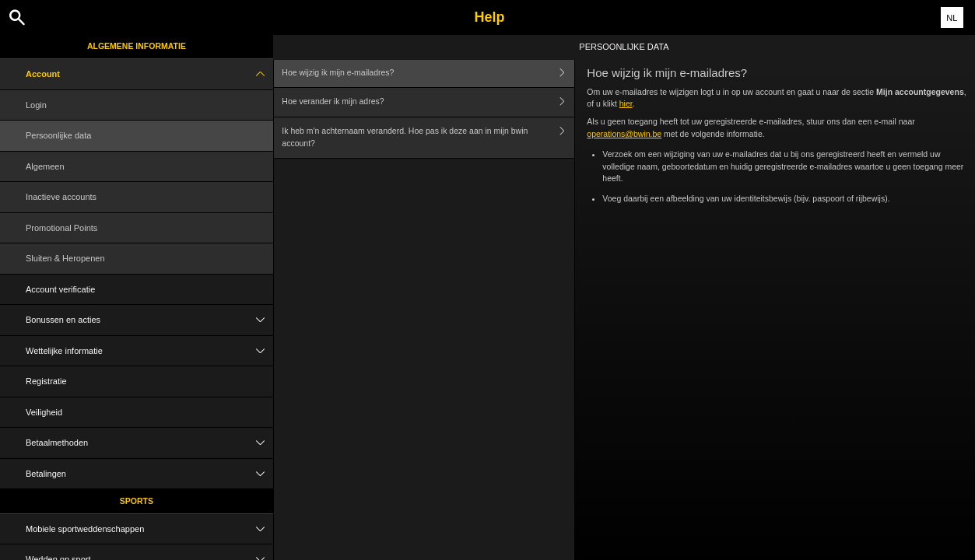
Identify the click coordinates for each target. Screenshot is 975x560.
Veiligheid (44, 412)
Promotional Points (61, 228)
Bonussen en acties (149, 320)
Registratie (46, 381)
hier (626, 103)
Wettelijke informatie (149, 351)
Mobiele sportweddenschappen (149, 529)
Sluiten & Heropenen (65, 258)
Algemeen (45, 166)
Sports (137, 501)
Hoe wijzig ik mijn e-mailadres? (428, 73)
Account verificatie (60, 289)
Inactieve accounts (61, 197)
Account (149, 74)
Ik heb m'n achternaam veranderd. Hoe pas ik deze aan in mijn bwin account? (428, 138)
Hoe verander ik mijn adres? (428, 102)
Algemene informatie (137, 46)
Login (36, 105)
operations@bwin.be (624, 134)
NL (952, 18)
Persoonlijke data (58, 135)
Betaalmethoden (149, 443)
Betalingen (149, 474)
